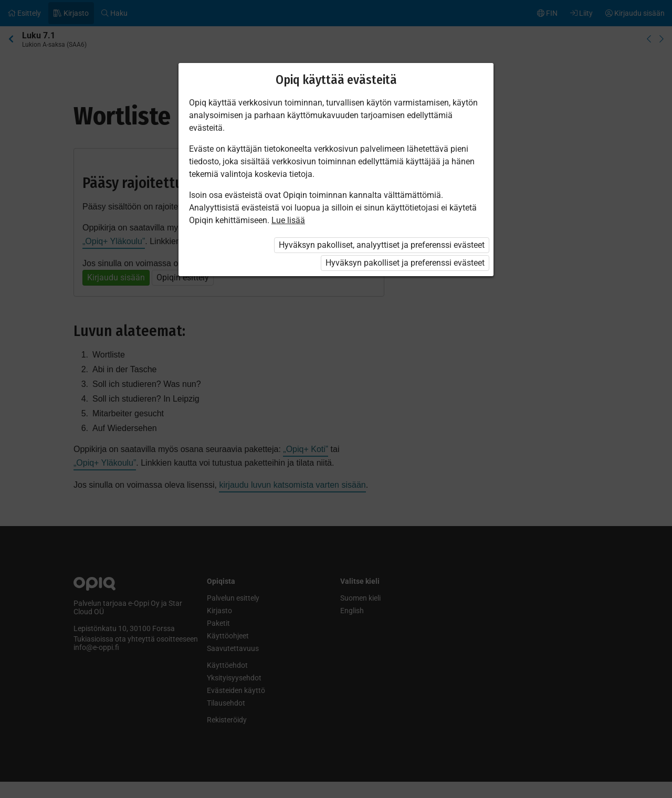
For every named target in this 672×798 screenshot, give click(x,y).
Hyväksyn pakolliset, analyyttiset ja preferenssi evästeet (382, 245)
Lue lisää (288, 220)
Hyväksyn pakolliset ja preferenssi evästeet (405, 263)
